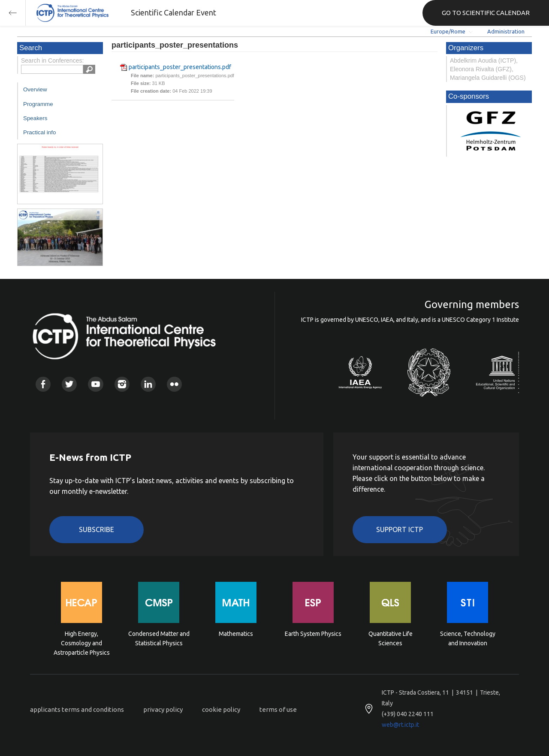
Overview (35, 89)
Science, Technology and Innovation (468, 638)
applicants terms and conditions (77, 709)
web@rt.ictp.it (400, 725)
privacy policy (163, 709)
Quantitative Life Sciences (391, 638)
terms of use (278, 709)
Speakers (35, 118)
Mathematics (236, 634)
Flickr (174, 384)
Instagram (122, 384)
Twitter (69, 384)
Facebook (43, 384)
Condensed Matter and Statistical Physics (159, 638)
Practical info (39, 132)
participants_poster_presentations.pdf (180, 67)
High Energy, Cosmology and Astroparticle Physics (82, 643)
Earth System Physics (313, 634)
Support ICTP (400, 529)
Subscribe (97, 529)
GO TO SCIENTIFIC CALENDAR (486, 13)
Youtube (95, 384)
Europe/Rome (448, 31)
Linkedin (148, 384)
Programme (38, 104)
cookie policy (221, 709)
